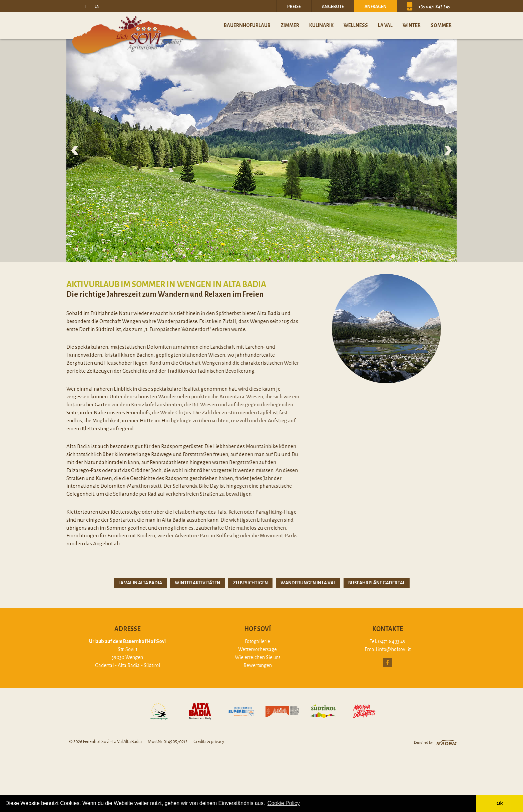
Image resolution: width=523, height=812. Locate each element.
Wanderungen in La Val (308, 583)
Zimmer (290, 25)
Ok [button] (499, 803)
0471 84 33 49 (392, 641)
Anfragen (376, 7)
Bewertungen (258, 665)
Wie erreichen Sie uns (258, 657)
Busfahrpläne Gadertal (377, 583)
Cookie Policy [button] (284, 803)
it (86, 6)
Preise (294, 7)
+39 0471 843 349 (434, 7)
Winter (412, 25)
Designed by (423, 742)
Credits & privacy (209, 742)
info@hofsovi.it (394, 649)
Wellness (356, 25)
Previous (75, 150)
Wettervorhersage (257, 649)
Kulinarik (321, 25)
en (97, 6)
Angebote (333, 7)
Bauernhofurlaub (247, 25)
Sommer (441, 25)
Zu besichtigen (250, 583)
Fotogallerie (257, 641)
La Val (385, 25)
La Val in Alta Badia (140, 583)
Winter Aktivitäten (197, 583)
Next (448, 150)
